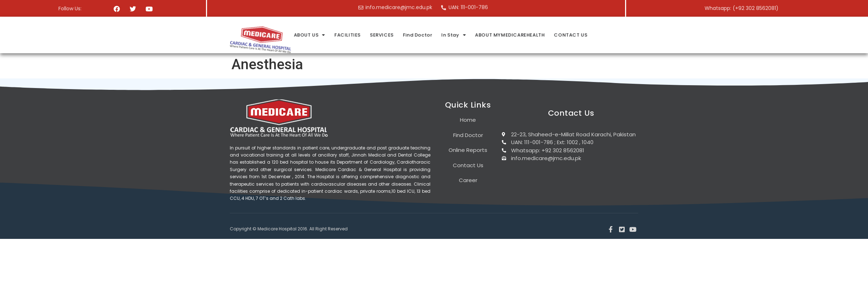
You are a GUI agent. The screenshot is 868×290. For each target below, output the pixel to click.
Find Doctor (522, 35)
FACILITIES (453, 35)
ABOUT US (415, 35)
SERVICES (487, 35)
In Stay (558, 35)
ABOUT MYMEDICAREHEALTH (614, 35)
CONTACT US (674, 35)
